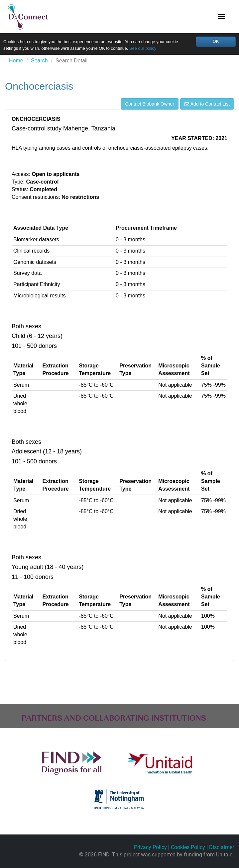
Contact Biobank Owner (150, 104)
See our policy (143, 48)
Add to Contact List (207, 104)
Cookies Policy (188, 847)
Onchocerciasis (39, 86)
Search (39, 61)
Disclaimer (222, 847)
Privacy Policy (150, 847)
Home (16, 61)
